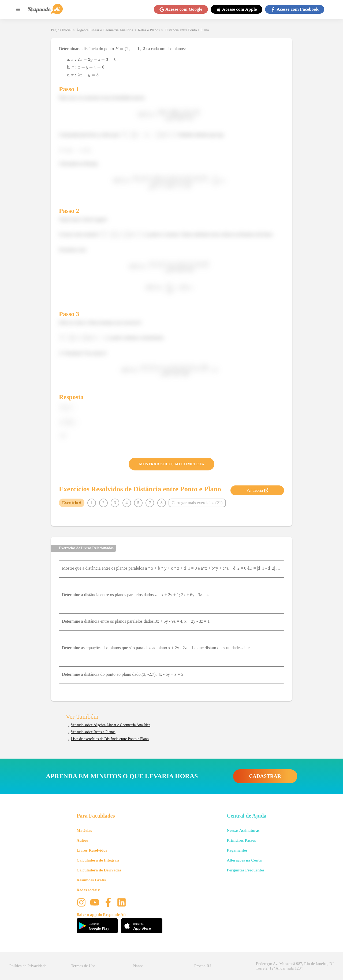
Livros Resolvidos (92, 850)
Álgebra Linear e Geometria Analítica (105, 30)
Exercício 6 (72, 503)
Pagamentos (237, 850)
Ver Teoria (257, 490)
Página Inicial (61, 30)
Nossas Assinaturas (243, 830)
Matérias (84, 830)
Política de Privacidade (28, 966)
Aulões (82, 840)
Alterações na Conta (244, 860)
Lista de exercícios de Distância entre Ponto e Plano (110, 739)
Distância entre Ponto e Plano (187, 30)
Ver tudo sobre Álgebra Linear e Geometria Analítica (111, 725)
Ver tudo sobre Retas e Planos (93, 732)
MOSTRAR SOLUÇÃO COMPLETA (171, 464)
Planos (138, 966)
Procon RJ (203, 966)
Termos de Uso (83, 966)
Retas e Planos (149, 30)
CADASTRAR (265, 776)
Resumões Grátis (91, 880)
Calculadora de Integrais (98, 860)
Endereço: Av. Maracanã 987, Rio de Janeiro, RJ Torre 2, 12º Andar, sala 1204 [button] (295, 966)
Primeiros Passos (241, 840)
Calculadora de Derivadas (99, 870)
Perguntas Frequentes (245, 870)
